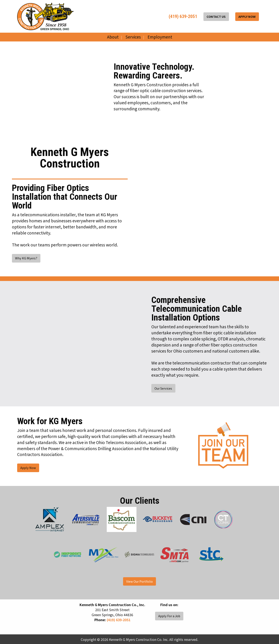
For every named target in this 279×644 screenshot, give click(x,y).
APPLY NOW (247, 16)
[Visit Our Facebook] (155, 609)
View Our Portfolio (139, 581)
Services (133, 37)
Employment (160, 37)
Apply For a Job (169, 616)
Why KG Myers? (26, 258)
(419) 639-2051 (182, 16)
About (113, 37)
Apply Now (28, 468)
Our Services (163, 388)
